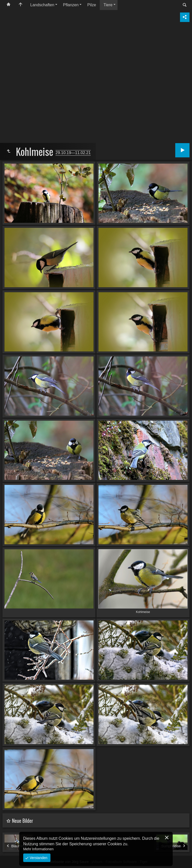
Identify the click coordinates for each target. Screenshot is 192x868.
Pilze (92, 5)
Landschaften (42, 5)
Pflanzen (71, 5)
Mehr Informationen (38, 849)
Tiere (108, 5)
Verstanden (38, 858)
